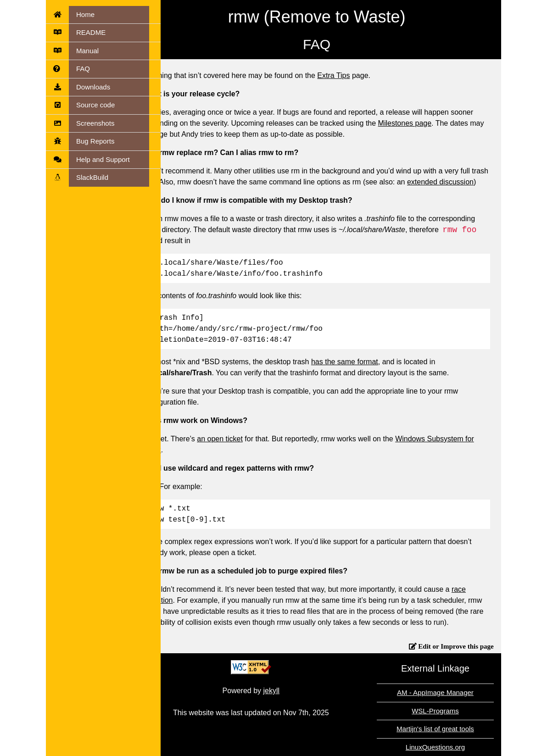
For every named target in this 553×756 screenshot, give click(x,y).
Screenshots (95, 123)
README (91, 32)
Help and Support (103, 159)
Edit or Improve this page (483, 646)
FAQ (83, 69)
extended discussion (469, 182)
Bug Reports (95, 141)
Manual (87, 51)
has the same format (373, 362)
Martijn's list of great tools (464, 729)
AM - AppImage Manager (464, 692)
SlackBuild (92, 177)
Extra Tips (362, 75)
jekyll (300, 691)
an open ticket (248, 439)
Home (85, 14)
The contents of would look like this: (251, 296)
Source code (95, 105)
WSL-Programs (464, 711)
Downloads (93, 87)
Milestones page (433, 123)
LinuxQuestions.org (463, 747)
